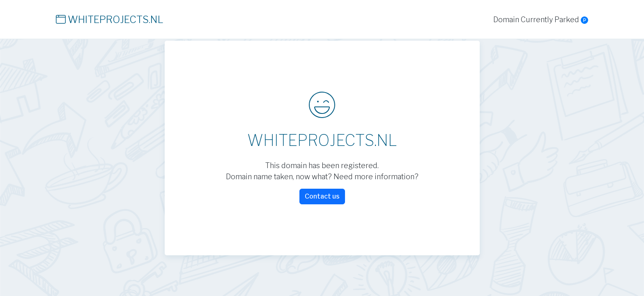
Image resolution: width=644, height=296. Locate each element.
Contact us (322, 196)
